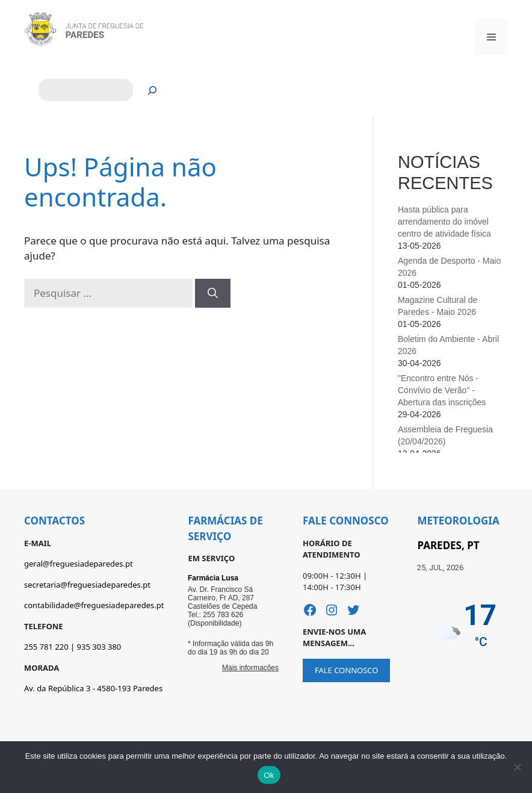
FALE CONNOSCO (346, 670)
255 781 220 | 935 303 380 (73, 647)
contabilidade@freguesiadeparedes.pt (94, 605)
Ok (269, 775)
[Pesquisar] (153, 90)
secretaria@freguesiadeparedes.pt (87, 585)
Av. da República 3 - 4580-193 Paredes (93, 688)
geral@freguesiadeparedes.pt (79, 564)
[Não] (517, 767)
